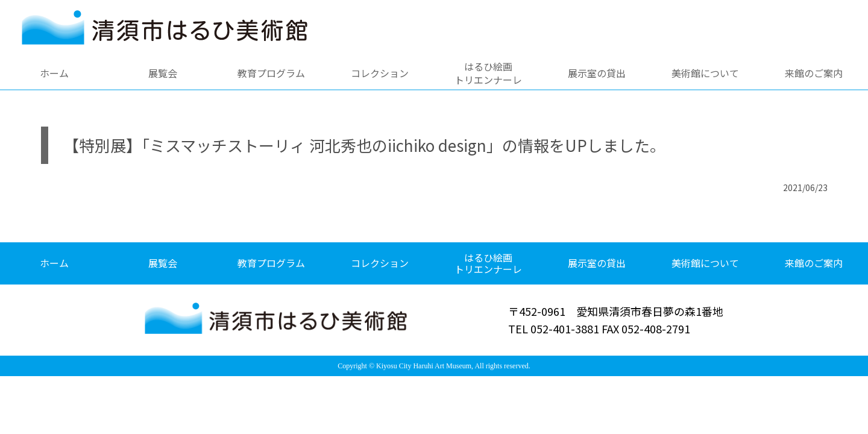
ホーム (54, 73)
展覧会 (163, 73)
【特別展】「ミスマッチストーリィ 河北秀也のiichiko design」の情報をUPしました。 (364, 145)
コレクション (380, 73)
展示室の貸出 (597, 73)
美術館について (705, 73)
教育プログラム (271, 73)
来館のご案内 (814, 73)
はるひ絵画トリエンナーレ (488, 73)
